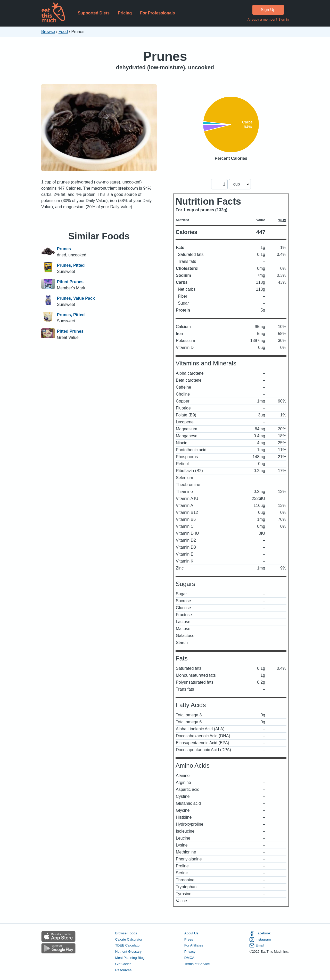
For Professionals (157, 13)
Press (189, 939)
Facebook (260, 933)
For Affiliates (194, 945)
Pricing (125, 13)
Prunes (165, 56)
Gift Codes (123, 964)
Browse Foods (126, 933)
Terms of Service (197, 964)
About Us (191, 933)
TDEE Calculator (128, 945)
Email (257, 945)
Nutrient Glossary (128, 952)
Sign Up (268, 10)
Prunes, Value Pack (76, 298)
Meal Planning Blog (130, 958)
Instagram (260, 940)
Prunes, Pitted (71, 265)
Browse (48, 32)
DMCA (189, 958)
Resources (123, 970)
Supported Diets (94, 13)
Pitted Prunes (70, 282)
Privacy (190, 952)
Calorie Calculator (129, 939)
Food (63, 32)
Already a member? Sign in (268, 19)
